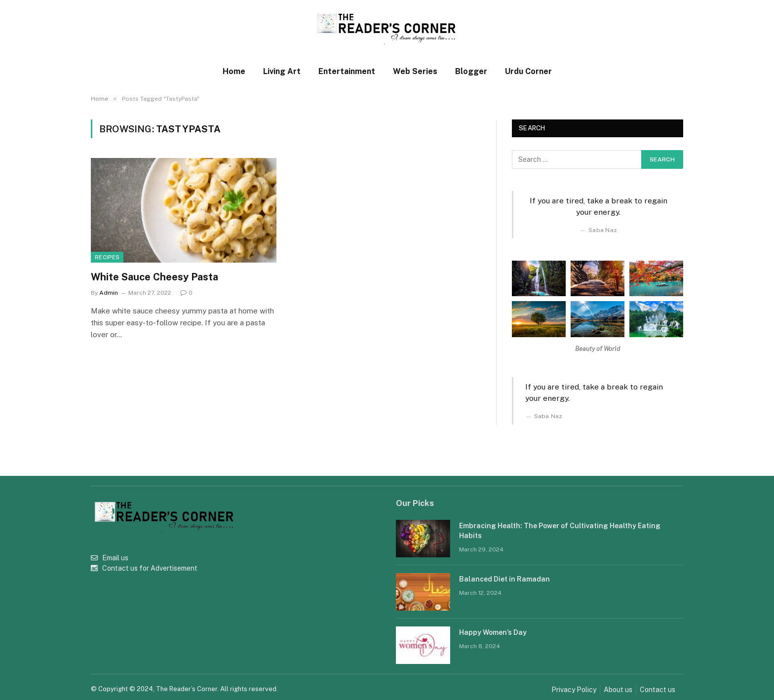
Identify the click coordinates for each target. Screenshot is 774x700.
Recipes (107, 257)
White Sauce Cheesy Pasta (155, 277)
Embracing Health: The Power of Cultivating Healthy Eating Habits (560, 531)
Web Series (415, 71)
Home (234, 71)
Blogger (471, 71)
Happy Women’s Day (493, 632)
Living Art (282, 71)
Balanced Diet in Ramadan (504, 579)
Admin (109, 293)
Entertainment (347, 71)
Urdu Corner (528, 71)
